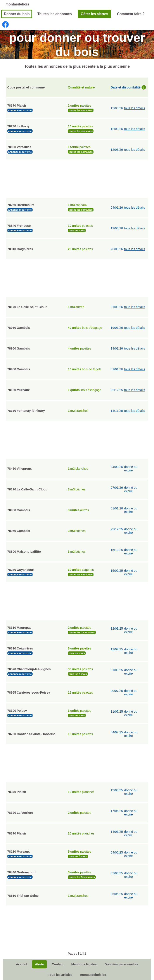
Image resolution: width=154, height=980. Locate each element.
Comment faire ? (131, 14)
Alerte (39, 964)
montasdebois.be (93, 975)
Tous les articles (60, 975)
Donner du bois (17, 14)
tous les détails (135, 108)
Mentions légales (84, 964)
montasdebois (17, 4)
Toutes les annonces (55, 14)
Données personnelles (121, 964)
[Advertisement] (77, 178)
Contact (58, 964)
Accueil (22, 964)
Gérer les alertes (94, 14)
